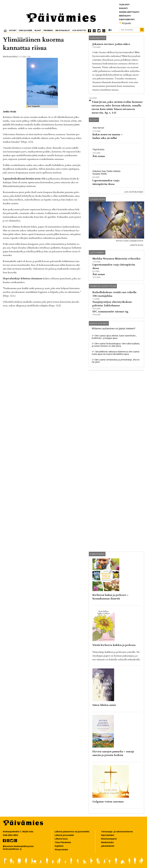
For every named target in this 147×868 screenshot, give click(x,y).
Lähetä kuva (137, 245)
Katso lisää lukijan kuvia (130, 241)
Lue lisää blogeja (134, 192)
